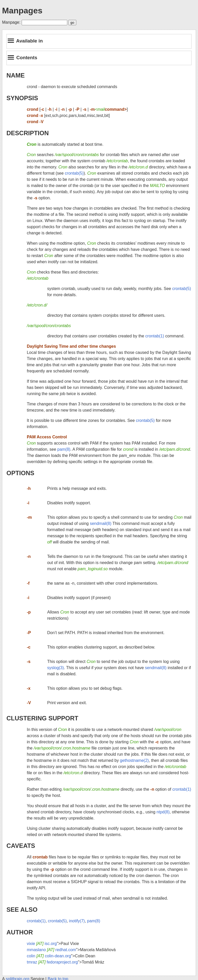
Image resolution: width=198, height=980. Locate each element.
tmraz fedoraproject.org (52, 962)
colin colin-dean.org (49, 956)
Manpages (22, 11)
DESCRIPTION (28, 133)
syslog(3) (56, 668)
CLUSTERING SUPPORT (42, 718)
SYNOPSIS (22, 98)
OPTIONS (20, 473)
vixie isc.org (42, 944)
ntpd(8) (163, 812)
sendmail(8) (101, 523)
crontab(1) (155, 336)
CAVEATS (21, 846)
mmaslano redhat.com (51, 950)
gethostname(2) (134, 760)
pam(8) (64, 449)
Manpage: (11, 22)
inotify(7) (77, 921)
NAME (16, 75)
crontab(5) (74, 173)
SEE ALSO (22, 910)
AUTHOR (20, 932)
